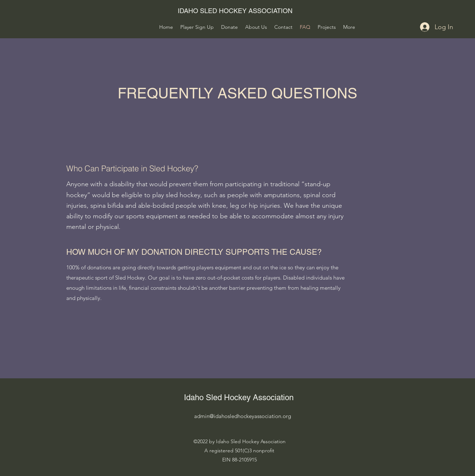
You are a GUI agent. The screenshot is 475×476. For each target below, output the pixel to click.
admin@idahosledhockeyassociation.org (243, 416)
